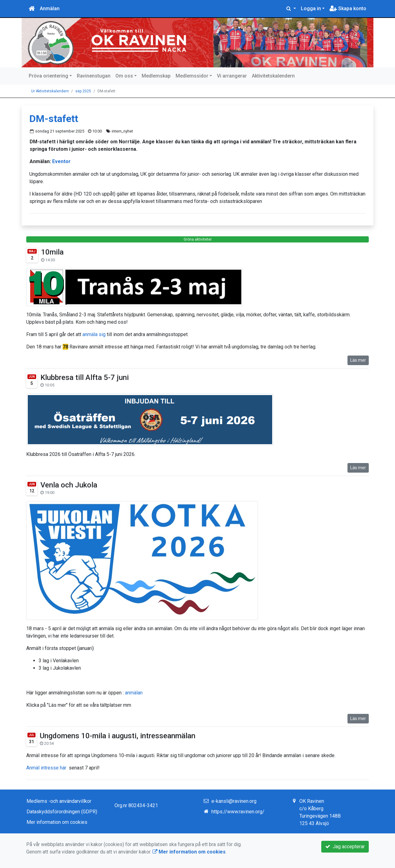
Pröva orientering (48, 76)
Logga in (311, 8)
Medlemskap (156, 76)
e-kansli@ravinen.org (234, 801)
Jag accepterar (345, 847)
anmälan (134, 693)
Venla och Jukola (69, 485)
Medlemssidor (192, 76)
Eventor (61, 161)
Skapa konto (348, 8)
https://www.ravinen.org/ (238, 812)
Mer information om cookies (57, 822)
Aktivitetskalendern (273, 76)
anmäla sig (94, 334)
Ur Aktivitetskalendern (50, 91)
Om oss (124, 76)
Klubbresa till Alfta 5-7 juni (85, 377)
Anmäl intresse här (47, 768)
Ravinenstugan (94, 76)
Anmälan (50, 8)
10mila (52, 252)
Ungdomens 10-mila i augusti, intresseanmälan (118, 736)
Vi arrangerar (232, 76)
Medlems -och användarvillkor (59, 801)
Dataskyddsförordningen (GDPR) (62, 812)
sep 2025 (83, 91)
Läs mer (358, 360)
